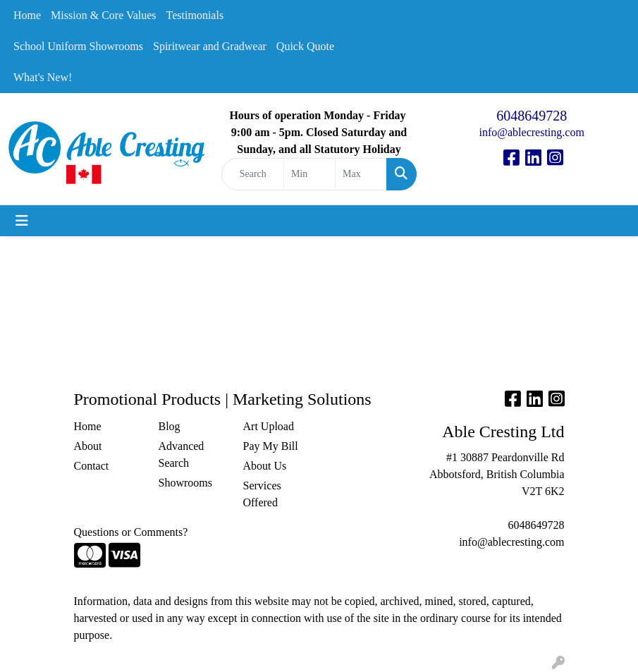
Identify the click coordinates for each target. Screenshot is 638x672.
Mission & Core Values (103, 15)
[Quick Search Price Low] (309, 174)
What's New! (43, 77)
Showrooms (185, 483)
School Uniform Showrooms (78, 46)
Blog (170, 426)
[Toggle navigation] (22, 221)
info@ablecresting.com (532, 132)
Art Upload (269, 426)
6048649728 (532, 116)
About (88, 446)
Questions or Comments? (131, 532)
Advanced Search (182, 454)
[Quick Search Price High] (361, 174)
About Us (265, 466)
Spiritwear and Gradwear (210, 46)
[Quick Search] (253, 174)
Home (27, 15)
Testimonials (195, 15)
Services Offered (262, 494)
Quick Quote (305, 46)
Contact (92, 466)
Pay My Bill (271, 446)
